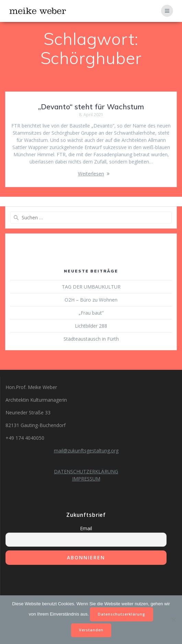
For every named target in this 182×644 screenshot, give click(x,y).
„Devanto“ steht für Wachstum (91, 107)
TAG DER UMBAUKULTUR (91, 287)
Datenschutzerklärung (122, 614)
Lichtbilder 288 (91, 326)
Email (86, 528)
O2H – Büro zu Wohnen (91, 300)
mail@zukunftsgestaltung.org (86, 451)
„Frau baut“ (91, 313)
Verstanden (91, 630)
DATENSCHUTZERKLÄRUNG (86, 471)
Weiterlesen (91, 174)
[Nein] (173, 620)
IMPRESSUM (86, 479)
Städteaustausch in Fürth (91, 339)
